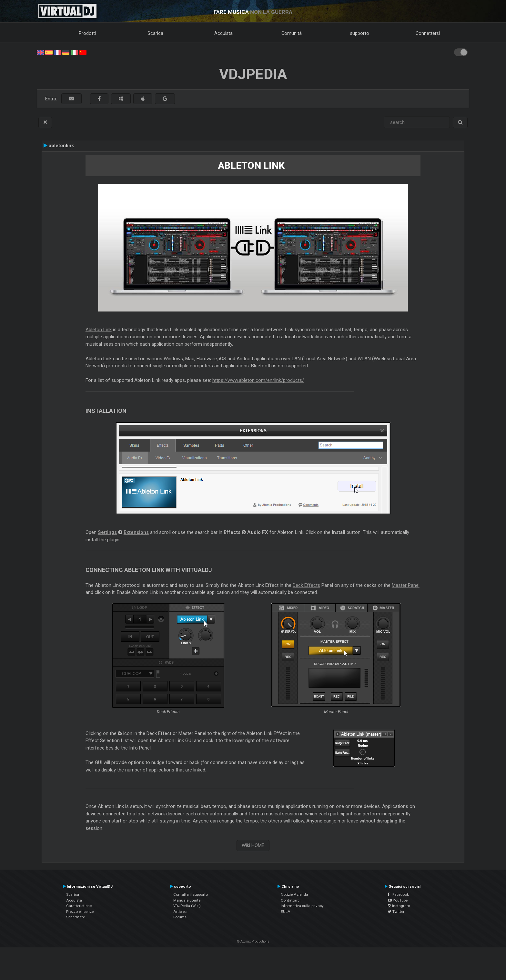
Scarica (155, 33)
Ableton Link (99, 330)
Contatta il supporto (191, 894)
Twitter (396, 912)
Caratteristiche (79, 906)
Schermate (76, 917)
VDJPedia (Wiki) (187, 906)
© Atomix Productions (253, 941)
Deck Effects (306, 585)
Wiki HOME (253, 845)
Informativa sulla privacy (302, 906)
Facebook (398, 894)
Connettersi (428, 33)
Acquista (223, 33)
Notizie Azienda (294, 894)
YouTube (398, 900)
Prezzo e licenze (80, 912)
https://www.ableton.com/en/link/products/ (258, 380)
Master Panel (406, 585)
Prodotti (87, 33)
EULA (286, 912)
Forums (180, 917)
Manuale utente (187, 900)
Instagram (399, 906)
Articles (180, 912)
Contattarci (291, 900)
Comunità (292, 33)
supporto (360, 33)
